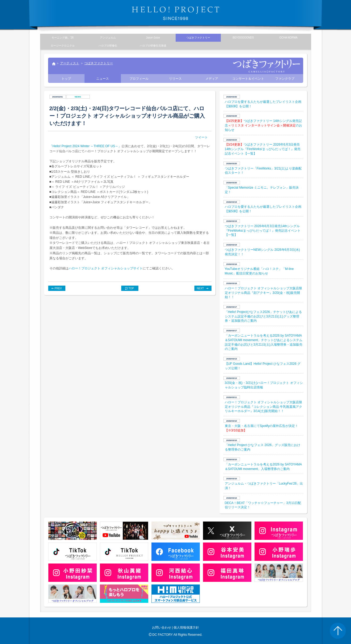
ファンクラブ (285, 79)
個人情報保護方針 (186, 628)
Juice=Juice (153, 38)
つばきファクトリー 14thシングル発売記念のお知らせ (263, 125)
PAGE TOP (338, 631)
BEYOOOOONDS (243, 38)
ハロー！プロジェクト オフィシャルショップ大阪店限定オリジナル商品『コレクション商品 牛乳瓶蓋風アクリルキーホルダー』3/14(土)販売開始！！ (263, 407)
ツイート (201, 137)
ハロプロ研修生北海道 (153, 46)
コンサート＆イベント (248, 79)
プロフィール (139, 79)
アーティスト (70, 63)
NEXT (200, 288)
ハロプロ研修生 (108, 46)
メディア (212, 79)
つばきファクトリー (99, 63)
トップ (53, 64)
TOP (131, 288)
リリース (175, 79)
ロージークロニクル (63, 46)
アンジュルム (108, 38)
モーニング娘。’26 (63, 38)
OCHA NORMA (288, 38)
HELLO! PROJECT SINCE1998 (176, 13)
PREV (58, 288)
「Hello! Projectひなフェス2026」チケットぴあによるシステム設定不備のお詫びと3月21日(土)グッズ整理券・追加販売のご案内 (263, 316)
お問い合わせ (162, 628)
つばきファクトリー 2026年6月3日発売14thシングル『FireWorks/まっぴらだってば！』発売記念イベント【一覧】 (263, 149)
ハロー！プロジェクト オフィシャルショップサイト (106, 268)
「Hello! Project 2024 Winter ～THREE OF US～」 (85, 146)
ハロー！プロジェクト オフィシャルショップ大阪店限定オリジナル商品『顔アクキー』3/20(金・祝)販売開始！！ (263, 293)
